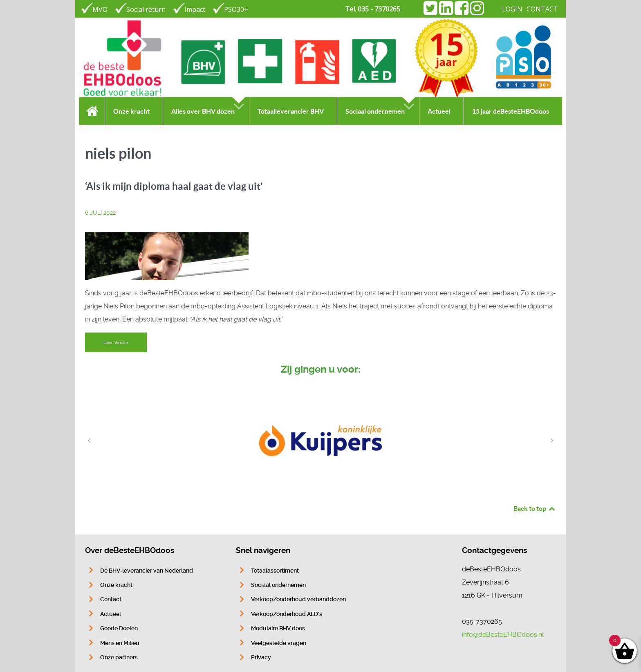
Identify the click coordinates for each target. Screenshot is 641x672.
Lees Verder (116, 343)
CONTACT (542, 9)
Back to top (535, 508)
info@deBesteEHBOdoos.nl (503, 635)
